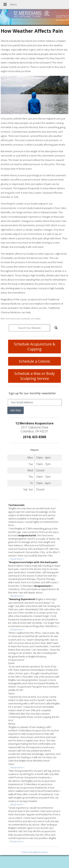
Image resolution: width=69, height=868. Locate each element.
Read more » (17, 559)
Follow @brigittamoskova (35, 852)
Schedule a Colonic (34, 361)
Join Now (16, 410)
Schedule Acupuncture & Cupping (35, 347)
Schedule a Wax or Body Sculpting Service (35, 376)
